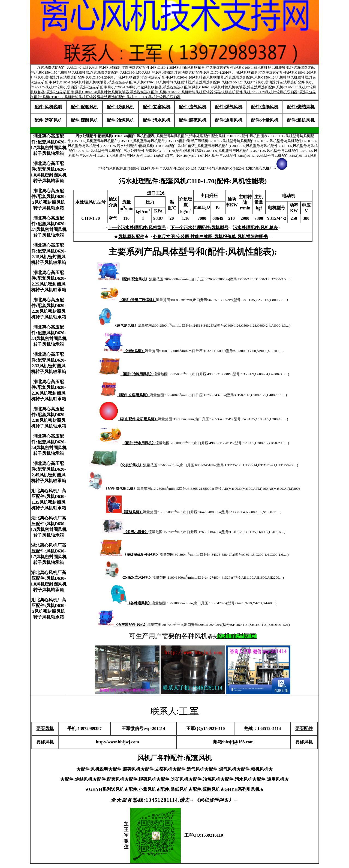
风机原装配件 (131, 237)
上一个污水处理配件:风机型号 (137, 228)
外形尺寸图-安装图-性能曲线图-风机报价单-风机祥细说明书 (210, 237)
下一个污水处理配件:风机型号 (199, 228)
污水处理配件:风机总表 (255, 228)
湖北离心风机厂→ (268, 168)
